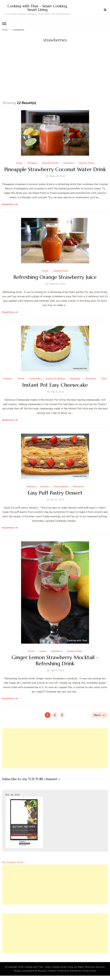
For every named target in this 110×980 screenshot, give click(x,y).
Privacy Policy (89, 971)
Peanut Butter (61, 487)
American (8, 379)
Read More (8, 204)
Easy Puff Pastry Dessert (55, 493)
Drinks (19, 163)
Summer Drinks (87, 163)
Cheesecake (35, 379)
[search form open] (105, 10)
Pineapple (32, 163)
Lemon (43, 651)
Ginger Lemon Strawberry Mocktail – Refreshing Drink (55, 660)
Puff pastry (78, 487)
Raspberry (75, 379)
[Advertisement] (55, 78)
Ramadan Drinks (50, 163)
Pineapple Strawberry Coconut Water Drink (55, 169)
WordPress (76, 971)
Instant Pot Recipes (56, 379)
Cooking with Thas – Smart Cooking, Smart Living (37, 8)
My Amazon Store (13, 862)
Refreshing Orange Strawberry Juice (55, 277)
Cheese (21, 379)
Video (104, 379)
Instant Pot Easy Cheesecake (55, 385)
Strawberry (69, 163)
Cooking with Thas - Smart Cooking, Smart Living (49, 967)
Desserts (45, 487)
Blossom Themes (47, 971)
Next (97, 715)
